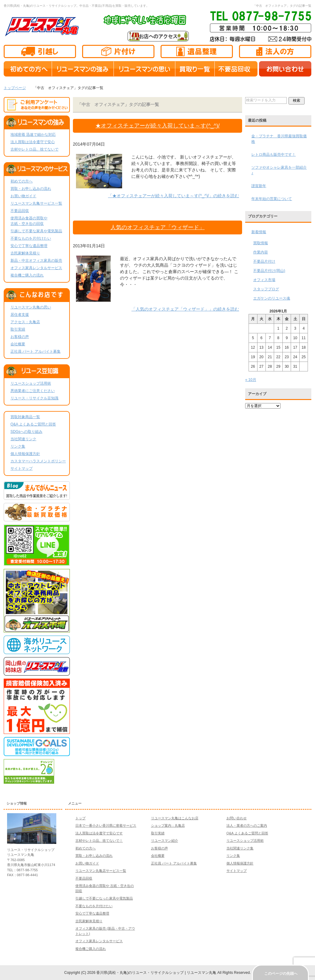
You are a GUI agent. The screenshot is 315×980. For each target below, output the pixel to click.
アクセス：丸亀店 (25, 322)
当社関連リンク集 (240, 848)
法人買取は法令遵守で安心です (99, 833)
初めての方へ (22, 181)
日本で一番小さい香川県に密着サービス (106, 825)
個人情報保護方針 (25, 454)
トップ (80, 818)
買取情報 (261, 243)
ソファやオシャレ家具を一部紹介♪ (279, 170)
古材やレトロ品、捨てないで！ (99, 841)
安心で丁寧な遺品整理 (29, 246)
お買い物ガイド (23, 196)
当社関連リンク (23, 439)
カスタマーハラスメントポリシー (38, 461)
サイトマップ (22, 468)
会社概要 (18, 344)
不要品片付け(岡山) (269, 271)
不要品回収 (20, 211)
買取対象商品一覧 (25, 417)
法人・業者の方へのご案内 (247, 825)
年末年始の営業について (272, 199)
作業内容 (261, 252)
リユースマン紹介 (165, 841)
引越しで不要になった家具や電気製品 (104, 898)
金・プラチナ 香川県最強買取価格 (279, 139)
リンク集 (18, 446)
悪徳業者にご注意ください (33, 391)
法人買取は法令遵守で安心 (33, 142)
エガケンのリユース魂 (272, 298)
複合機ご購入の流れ (27, 275)
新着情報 (259, 232)
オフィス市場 (264, 280)
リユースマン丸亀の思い (31, 307)
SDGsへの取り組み (26, 432)
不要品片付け (264, 261)
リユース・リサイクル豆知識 (34, 398)
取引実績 (18, 329)
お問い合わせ (237, 818)
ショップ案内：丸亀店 (168, 825)
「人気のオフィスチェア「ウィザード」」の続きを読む (185, 309)
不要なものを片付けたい (31, 238)
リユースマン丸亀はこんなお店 (175, 818)
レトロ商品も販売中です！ (273, 155)
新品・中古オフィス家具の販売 (36, 261)
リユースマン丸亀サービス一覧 (36, 203)
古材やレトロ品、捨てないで (34, 149)
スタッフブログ (266, 289)
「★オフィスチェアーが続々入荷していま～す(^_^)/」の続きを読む (173, 196)
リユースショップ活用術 (31, 383)
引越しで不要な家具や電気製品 (36, 231)
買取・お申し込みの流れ (31, 189)
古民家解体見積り (25, 253)
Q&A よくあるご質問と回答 (33, 424)
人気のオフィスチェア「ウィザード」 (157, 227)
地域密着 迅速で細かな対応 (33, 135)
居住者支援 (20, 315)
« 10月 (251, 380)
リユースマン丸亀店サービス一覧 (101, 871)
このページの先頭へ (281, 974)
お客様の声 (20, 337)
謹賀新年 (259, 186)
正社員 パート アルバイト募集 (36, 351)
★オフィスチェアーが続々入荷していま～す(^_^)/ (157, 126)
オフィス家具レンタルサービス (36, 268)
